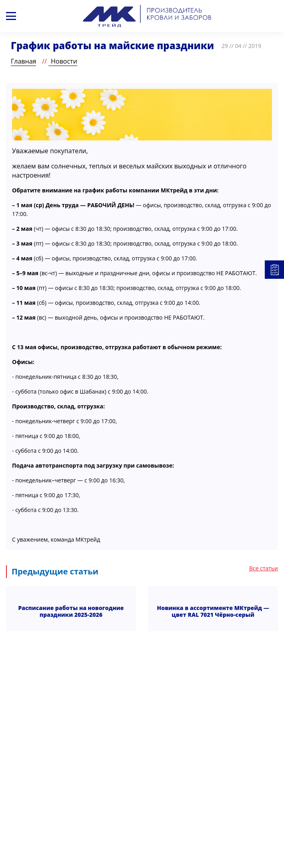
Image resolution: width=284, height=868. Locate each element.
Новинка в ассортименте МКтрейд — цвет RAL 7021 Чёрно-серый (213, 612)
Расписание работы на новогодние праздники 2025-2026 (71, 612)
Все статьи (264, 569)
